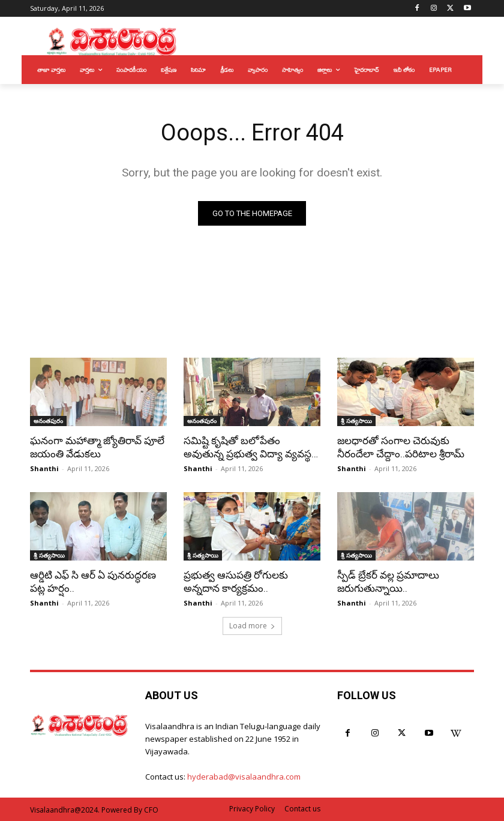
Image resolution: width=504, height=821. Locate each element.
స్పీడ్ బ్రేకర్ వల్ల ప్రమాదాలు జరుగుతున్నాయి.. (388, 582)
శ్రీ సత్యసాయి (356, 421)
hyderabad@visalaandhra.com (244, 777)
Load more (252, 626)
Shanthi (44, 468)
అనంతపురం (48, 421)
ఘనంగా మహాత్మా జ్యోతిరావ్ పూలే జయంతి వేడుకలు (97, 447)
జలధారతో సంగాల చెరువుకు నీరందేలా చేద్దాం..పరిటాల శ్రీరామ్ (401, 447)
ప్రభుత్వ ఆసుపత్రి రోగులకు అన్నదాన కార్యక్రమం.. (236, 582)
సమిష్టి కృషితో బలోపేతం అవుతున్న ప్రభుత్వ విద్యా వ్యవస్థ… (251, 447)
